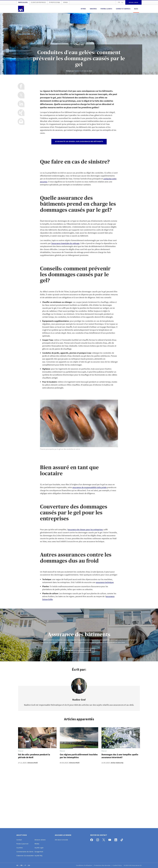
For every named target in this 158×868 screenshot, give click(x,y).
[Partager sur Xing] (21, 113)
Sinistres (93, 9)
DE (18, 865)
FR (22, 865)
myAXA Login (39, 848)
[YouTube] (110, 839)
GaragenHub (39, 852)
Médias (37, 844)
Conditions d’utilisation (84, 865)
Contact (19, 840)
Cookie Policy (117, 865)
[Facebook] (92, 839)
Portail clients (106, 9)
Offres (83, 9)
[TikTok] (122, 839)
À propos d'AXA (55, 2)
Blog (136, 9)
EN (29, 865)
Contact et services (123, 9)
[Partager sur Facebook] (21, 86)
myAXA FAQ (38, 856)
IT (25, 865)
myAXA (65, 2)
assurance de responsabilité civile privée (89, 487)
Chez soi (79, 44)
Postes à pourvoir (22, 844)
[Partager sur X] (21, 95)
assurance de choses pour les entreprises (85, 530)
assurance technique (105, 582)
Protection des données (102, 865)
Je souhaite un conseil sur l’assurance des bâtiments (79, 141)
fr (121, 2)
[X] (104, 839)
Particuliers (23, 2)
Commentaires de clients (25, 852)
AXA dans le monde (61, 840)
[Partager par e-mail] (21, 121)
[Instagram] (98, 839)
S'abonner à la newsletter (25, 856)
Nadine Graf (79, 71)
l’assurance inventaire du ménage (65, 243)
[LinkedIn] (116, 839)
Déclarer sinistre (40, 840)
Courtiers (20, 848)
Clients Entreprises (38, 2)
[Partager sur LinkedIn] (21, 104)
